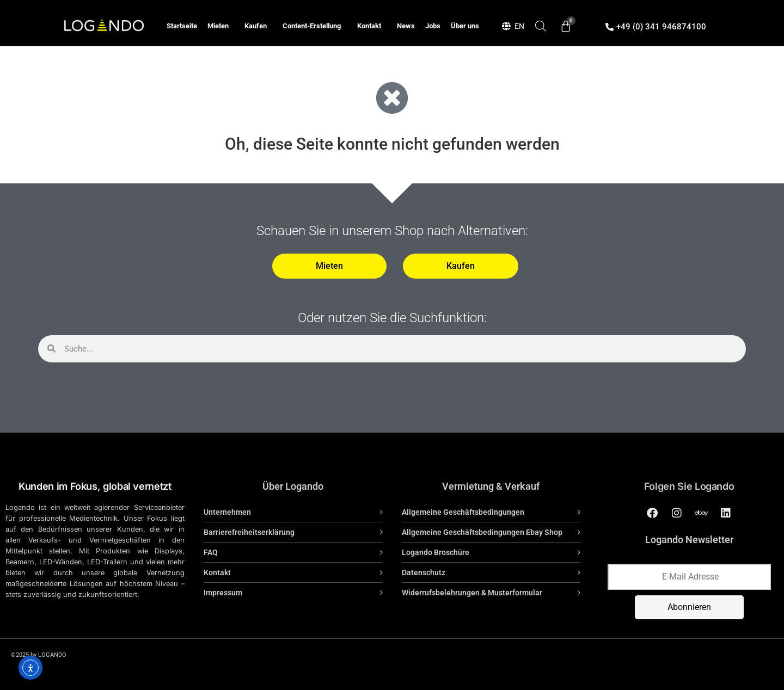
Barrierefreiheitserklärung (249, 532)
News (406, 26)
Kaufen (258, 26)
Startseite (182, 26)
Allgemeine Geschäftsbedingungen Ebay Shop (482, 532)
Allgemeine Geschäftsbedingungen (463, 512)
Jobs (433, 26)
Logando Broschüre (436, 552)
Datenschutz (424, 572)
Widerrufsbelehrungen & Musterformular (472, 593)
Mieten (221, 26)
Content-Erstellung (314, 26)
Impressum (223, 593)
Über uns (465, 26)
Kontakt (372, 26)
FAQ (211, 552)
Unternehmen (227, 512)
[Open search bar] (541, 26)
